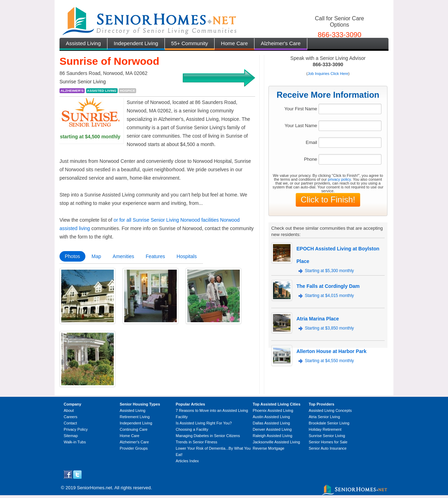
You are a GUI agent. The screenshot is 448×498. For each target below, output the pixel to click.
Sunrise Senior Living (327, 436)
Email (311, 142)
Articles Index (187, 461)
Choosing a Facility (192, 429)
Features (155, 256)
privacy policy (339, 179)
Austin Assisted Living (271, 417)
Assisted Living (83, 43)
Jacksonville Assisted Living (276, 442)
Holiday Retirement (325, 429)
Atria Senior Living (324, 417)
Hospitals (187, 256)
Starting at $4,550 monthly (329, 361)
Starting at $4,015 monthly (329, 296)
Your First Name (301, 109)
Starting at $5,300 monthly (329, 271)
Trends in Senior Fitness (197, 442)
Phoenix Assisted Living (273, 410)
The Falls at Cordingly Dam (328, 286)
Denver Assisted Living (272, 429)
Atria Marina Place (318, 319)
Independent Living (136, 43)
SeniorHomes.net (94, 488)
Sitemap (71, 436)
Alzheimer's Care (281, 43)
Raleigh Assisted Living (272, 436)
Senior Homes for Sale (328, 442)
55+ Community (190, 43)
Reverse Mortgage (269, 448)
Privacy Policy (76, 429)
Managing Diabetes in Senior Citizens (208, 436)
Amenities (123, 256)
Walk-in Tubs (75, 442)
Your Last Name (301, 126)
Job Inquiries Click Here (328, 74)
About (69, 410)
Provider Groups (134, 448)
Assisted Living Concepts (330, 410)
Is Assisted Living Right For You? (204, 423)
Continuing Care (134, 429)
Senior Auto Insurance (328, 448)
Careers (71, 417)
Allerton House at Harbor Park (331, 351)
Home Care (234, 43)
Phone (310, 159)
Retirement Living (135, 417)
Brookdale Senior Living (329, 423)
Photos (72, 256)
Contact (70, 423)
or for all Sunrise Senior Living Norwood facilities (166, 220)
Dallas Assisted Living (271, 423)
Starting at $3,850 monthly (329, 328)
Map (96, 256)
